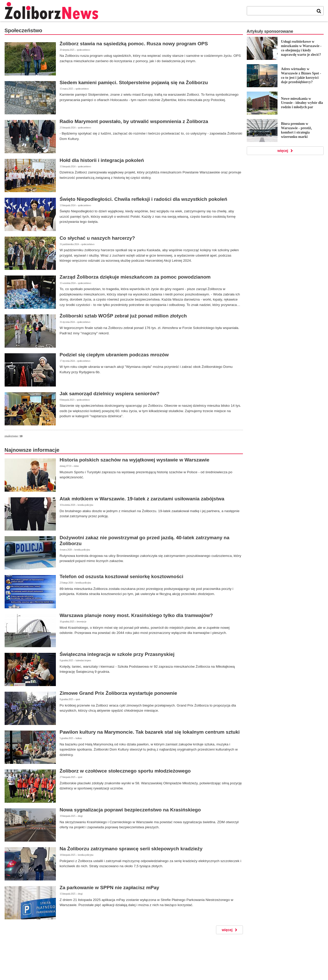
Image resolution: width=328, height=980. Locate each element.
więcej (227, 930)
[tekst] (281, 11)
